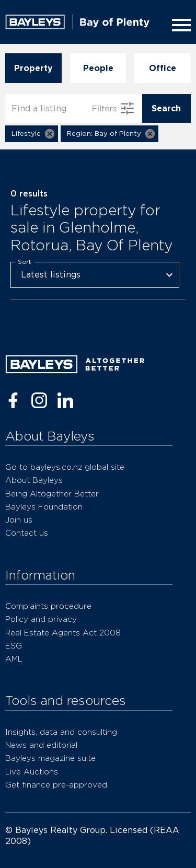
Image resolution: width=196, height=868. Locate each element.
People (98, 68)
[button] (32, 134)
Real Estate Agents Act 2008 (63, 633)
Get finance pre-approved (56, 785)
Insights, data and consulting (61, 732)
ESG (14, 646)
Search (166, 108)
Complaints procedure (48, 606)
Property (33, 68)
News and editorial (41, 745)
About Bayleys (34, 480)
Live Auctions (32, 772)
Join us (19, 520)
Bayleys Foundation (44, 507)
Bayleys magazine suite (50, 758)
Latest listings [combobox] (51, 275)
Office (163, 68)
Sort (25, 261)
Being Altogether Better (52, 494)
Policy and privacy (41, 619)
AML (14, 659)
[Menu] (179, 25)
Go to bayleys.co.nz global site (65, 467)
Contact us (27, 533)
